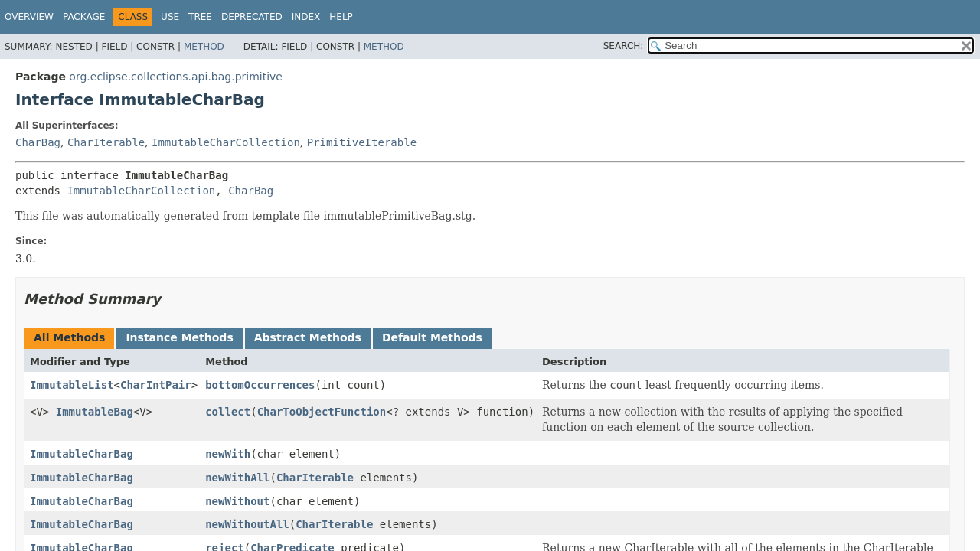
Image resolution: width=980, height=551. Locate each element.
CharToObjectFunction (322, 412)
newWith (228, 454)
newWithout (237, 501)
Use (170, 17)
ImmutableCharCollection (226, 142)
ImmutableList (72, 385)
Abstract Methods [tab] (308, 337)
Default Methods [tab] (432, 337)
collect (228, 412)
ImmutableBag (95, 412)
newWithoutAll (247, 524)
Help (341, 17)
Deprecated (252, 17)
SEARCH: (624, 46)
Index (306, 17)
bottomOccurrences (260, 385)
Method (204, 47)
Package (84, 17)
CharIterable (106, 142)
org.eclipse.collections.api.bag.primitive (176, 77)
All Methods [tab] (69, 337)
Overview (29, 17)
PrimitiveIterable (362, 142)
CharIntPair (156, 385)
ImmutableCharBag (82, 454)
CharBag (38, 142)
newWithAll (237, 478)
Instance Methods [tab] (179, 337)
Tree (200, 17)
